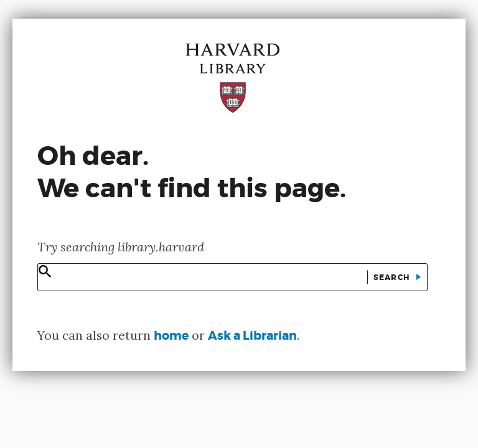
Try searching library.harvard (121, 247)
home (171, 336)
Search (393, 278)
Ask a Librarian (252, 336)
